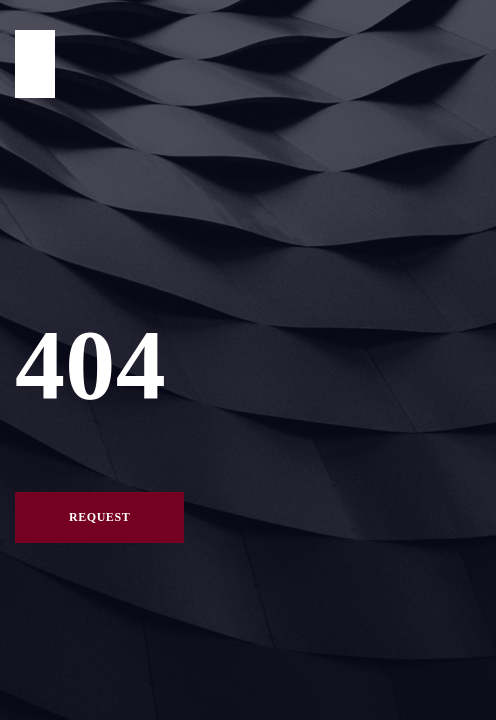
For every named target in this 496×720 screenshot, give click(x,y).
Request (99, 517)
